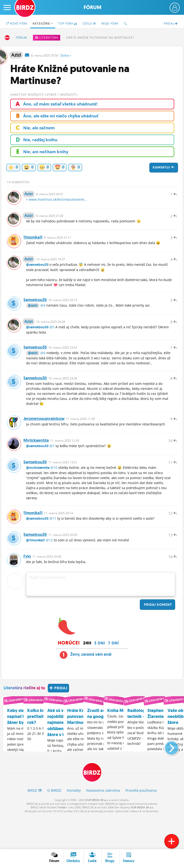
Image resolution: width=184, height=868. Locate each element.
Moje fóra (110, 24)
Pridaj (157, 638)
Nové (17, 24)
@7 (52, 470)
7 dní (114, 676)
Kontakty (74, 824)
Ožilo (89, 24)
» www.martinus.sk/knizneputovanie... (57, 202)
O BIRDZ (54, 824)
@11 (53, 547)
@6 (43, 369)
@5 (52, 341)
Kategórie (43, 24)
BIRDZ (7, 38)
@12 (49, 571)
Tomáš (61, 841)
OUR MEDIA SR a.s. (97, 834)
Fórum (92, 7)
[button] (168, 779)
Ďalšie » (66, 55)
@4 (43, 317)
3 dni (100, 676)
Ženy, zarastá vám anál (91, 688)
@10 (54, 494)
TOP (68, 24)
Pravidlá (141, 824)
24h (87, 676)
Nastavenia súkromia (103, 824)
